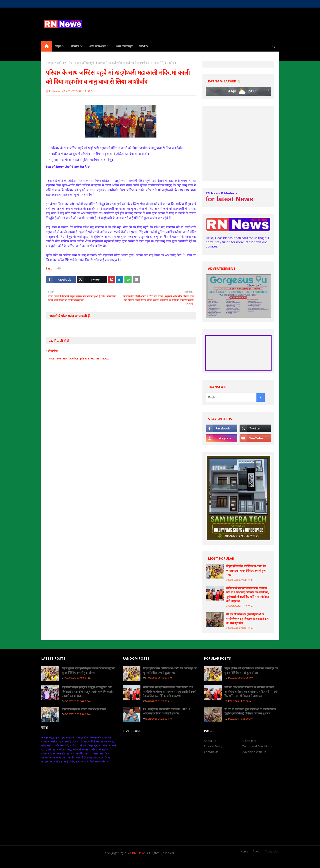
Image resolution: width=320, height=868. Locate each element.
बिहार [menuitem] (58, 46)
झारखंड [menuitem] (75, 46)
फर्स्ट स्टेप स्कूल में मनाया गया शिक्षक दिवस (84, 709)
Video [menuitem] (144, 46)
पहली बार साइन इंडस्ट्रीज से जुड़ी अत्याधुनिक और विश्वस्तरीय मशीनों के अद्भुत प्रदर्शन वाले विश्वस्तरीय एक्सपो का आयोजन (88, 691)
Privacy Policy (213, 746)
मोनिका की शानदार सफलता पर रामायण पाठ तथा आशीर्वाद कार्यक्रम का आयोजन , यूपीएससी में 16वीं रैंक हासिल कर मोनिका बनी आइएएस (248, 595)
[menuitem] (47, 46)
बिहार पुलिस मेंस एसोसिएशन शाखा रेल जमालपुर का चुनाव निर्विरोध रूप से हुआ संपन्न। (246, 570)
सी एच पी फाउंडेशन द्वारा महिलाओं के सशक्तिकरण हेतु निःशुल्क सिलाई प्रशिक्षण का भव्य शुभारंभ (247, 619)
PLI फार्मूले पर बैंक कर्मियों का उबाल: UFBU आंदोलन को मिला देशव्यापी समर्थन (166, 711)
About (257, 851)
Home (45, 4)
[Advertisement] (238, 143)
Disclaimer (249, 741)
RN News (55, 91)
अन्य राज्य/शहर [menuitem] (98, 46)
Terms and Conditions (257, 746)
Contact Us (211, 752)
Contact (75, 4)
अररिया (60, 63)
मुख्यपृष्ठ (50, 63)
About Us (59, 4)
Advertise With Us (254, 752)
